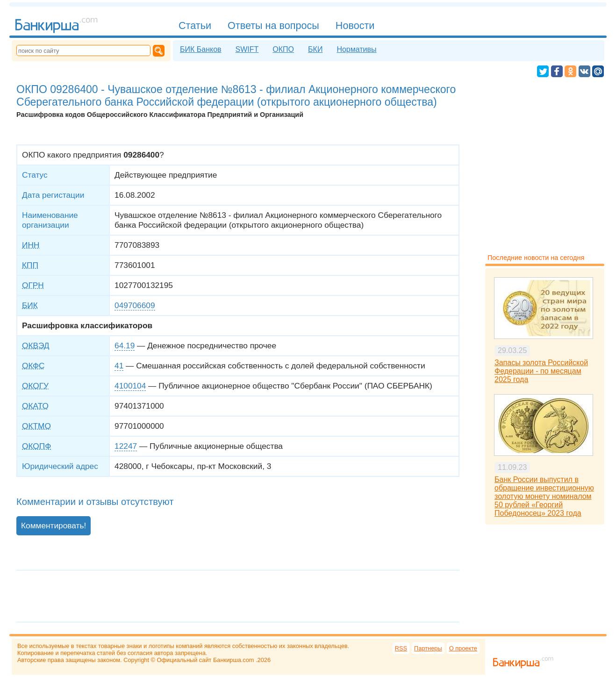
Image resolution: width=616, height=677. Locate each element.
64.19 (125, 346)
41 (119, 366)
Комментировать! (54, 526)
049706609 (135, 305)
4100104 (130, 386)
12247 (126, 446)
